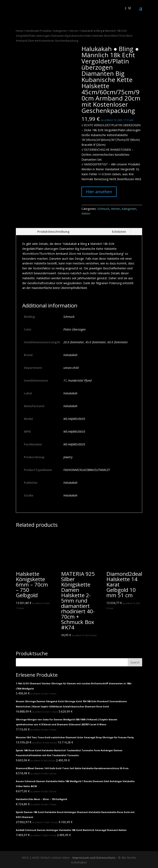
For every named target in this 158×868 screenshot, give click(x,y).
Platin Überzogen (74, 329)
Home (20, 31)
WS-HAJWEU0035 (74, 419)
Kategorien (60, 31)
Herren (74, 31)
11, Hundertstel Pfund (77, 380)
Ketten (86, 213)
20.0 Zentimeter (74, 342)
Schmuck (103, 209)
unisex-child (71, 368)
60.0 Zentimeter (118, 342)
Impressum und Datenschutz (94, 858)
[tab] (45, 232)
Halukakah (70, 355)
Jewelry (68, 457)
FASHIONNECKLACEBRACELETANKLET (87, 470)
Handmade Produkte (38, 31)
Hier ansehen (99, 192)
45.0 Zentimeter (96, 342)
